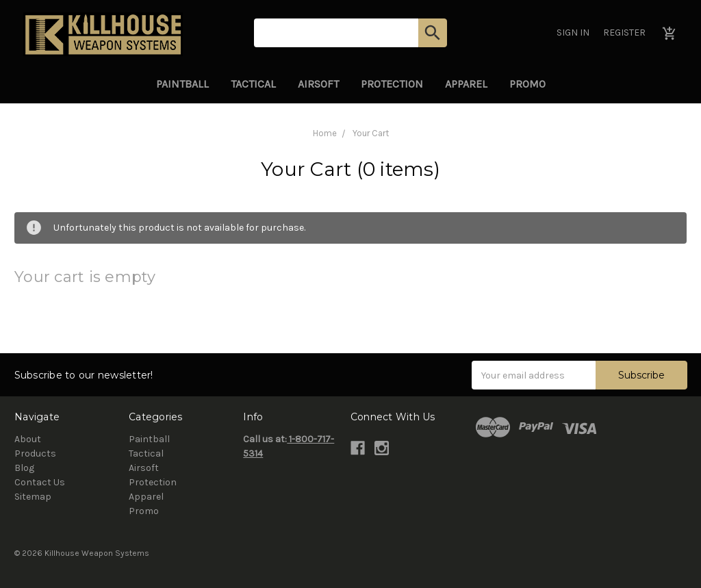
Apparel (466, 84)
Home (325, 133)
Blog (24, 468)
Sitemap (33, 497)
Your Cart (371, 133)
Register (624, 33)
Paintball (182, 84)
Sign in (573, 33)
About (28, 439)
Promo (527, 84)
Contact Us (40, 482)
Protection (392, 84)
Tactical (253, 84)
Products (35, 453)
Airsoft (318, 84)
